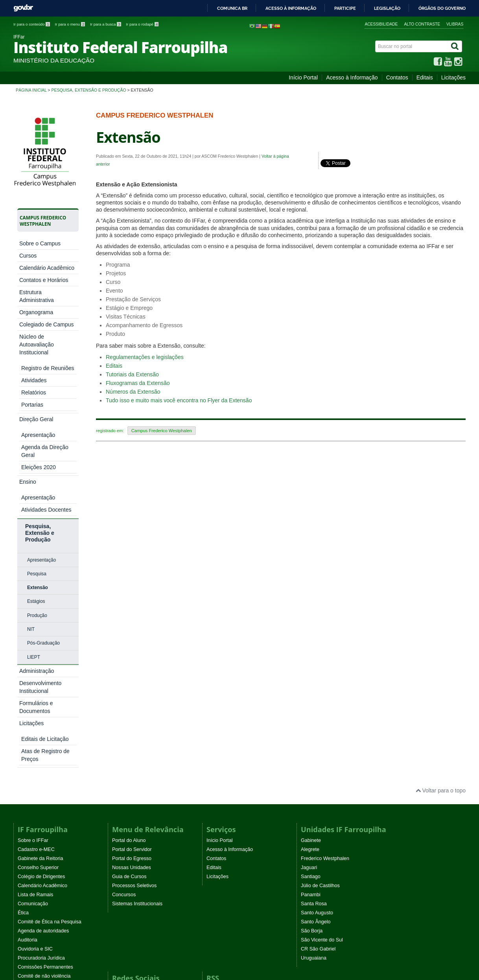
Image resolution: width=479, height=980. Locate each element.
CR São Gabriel (318, 776)
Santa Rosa (314, 730)
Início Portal (303, 77)
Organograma (36, 312)
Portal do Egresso (132, 685)
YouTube (122, 825)
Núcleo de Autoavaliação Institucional (37, 344)
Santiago (311, 703)
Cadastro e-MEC (36, 676)
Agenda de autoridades (43, 757)
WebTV (26, 830)
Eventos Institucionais (42, 812)
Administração (37, 536)
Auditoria (28, 766)
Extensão (38, 452)
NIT (31, 494)
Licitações (453, 77)
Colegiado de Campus (47, 324)
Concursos (124, 721)
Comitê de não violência (44, 803)
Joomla (119, 940)
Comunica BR (232, 8)
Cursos (28, 256)
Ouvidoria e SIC (35, 776)
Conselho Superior (38, 694)
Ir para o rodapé (142, 24)
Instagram (123, 834)
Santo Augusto (317, 739)
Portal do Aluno (129, 667)
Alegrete (310, 676)
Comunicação (33, 730)
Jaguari (309, 694)
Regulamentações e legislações (145, 357)
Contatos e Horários (44, 280)
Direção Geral (36, 365)
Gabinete (311, 667)
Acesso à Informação (352, 77)
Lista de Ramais (35, 721)
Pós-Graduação (43, 508)
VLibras (455, 24)
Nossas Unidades (132, 694)
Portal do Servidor (132, 676)
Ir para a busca (106, 24)
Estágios (36, 466)
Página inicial (31, 90)
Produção (37, 480)
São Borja (312, 757)
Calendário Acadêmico (47, 268)
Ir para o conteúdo (32, 24)
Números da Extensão (133, 392)
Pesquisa (37, 438)
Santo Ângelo (316, 748)
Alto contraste (422, 24)
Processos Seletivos (134, 712)
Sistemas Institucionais (137, 730)
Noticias (215, 816)
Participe (345, 8)
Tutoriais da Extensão (132, 374)
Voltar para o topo (441, 617)
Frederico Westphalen (325, 685)
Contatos (397, 77)
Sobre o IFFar (33, 667)
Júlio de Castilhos (320, 712)
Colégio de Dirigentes (41, 703)
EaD (211, 834)
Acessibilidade (381, 24)
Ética (23, 739)
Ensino (28, 377)
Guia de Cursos (129, 703)
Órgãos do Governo (442, 8)
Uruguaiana (314, 785)
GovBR (23, 8)
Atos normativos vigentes (45, 821)
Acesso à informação (291, 8)
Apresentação (41, 425)
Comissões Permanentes (45, 794)
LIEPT (34, 522)
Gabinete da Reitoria (41, 685)
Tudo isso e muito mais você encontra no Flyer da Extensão (179, 400)
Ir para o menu (70, 24)
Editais (425, 77)
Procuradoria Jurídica (41, 785)
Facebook (123, 816)
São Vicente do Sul (322, 766)
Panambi (311, 721)
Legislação (387, 8)
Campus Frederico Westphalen (162, 431)
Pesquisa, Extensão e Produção (88, 90)
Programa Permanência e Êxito (52, 839)
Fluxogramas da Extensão (138, 383)
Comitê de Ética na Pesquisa (50, 748)
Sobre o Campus (40, 243)
